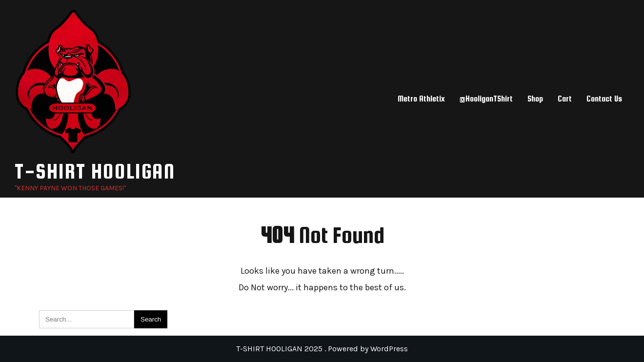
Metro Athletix (421, 99)
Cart (565, 99)
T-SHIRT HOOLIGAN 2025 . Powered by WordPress (322, 349)
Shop (535, 99)
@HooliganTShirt (486, 99)
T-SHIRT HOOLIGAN (95, 171)
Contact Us (604, 99)
